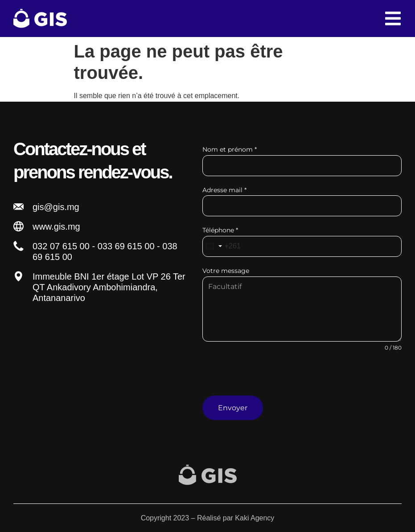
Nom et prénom (230, 149)
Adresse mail (224, 190)
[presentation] (302, 378)
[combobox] (222, 246)
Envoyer (233, 408)
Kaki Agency (255, 518)
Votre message (226, 271)
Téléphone (220, 230)
